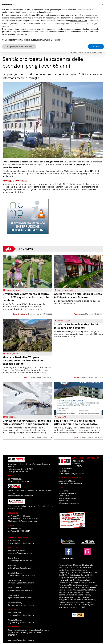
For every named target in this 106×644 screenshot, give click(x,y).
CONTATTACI (13, 627)
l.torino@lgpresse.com (68, 493)
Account (62, 488)
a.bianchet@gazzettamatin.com (21, 553)
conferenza (10, 417)
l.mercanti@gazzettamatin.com (21, 543)
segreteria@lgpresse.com (74, 473)
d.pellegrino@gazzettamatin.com (22, 575)
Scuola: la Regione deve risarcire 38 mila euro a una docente (76, 326)
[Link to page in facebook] (69, 552)
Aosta (76, 314)
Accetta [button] (96, 46)
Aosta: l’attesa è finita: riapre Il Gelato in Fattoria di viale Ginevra (78, 295)
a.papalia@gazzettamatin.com (20, 590)
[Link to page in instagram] (88, 554)
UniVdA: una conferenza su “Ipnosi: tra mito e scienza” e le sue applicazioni (27, 422)
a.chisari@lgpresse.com (73, 483)
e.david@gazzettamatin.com (20, 568)
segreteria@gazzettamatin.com (25, 521)
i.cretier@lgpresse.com (68, 498)
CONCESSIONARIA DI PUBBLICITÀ (85, 458)
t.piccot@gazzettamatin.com (20, 598)
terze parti (45, 15)
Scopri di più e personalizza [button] (19, 46)
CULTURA (9, 354)
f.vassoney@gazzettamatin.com (21, 605)
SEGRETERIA (13, 609)
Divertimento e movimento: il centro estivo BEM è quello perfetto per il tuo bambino (26, 297)
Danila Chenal (36, 377)
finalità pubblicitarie (78, 21)
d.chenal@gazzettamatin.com (20, 560)
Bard (26, 377)
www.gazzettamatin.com (18, 471)
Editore (11, 476)
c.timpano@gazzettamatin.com (21, 583)
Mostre (17, 354)
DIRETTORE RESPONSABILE (19, 537)
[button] (102, 4)
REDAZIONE (13, 513)
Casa (59, 417)
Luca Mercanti (35, 314)
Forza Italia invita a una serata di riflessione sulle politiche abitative (76, 422)
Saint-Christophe (20, 314)
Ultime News (25, 249)
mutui (64, 417)
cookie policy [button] (47, 12)
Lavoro (60, 321)
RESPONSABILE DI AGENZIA (70, 478)
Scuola (67, 321)
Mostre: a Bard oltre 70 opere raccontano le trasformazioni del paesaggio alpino (23, 360)
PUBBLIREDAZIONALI (13, 290)
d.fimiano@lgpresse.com (69, 503)
